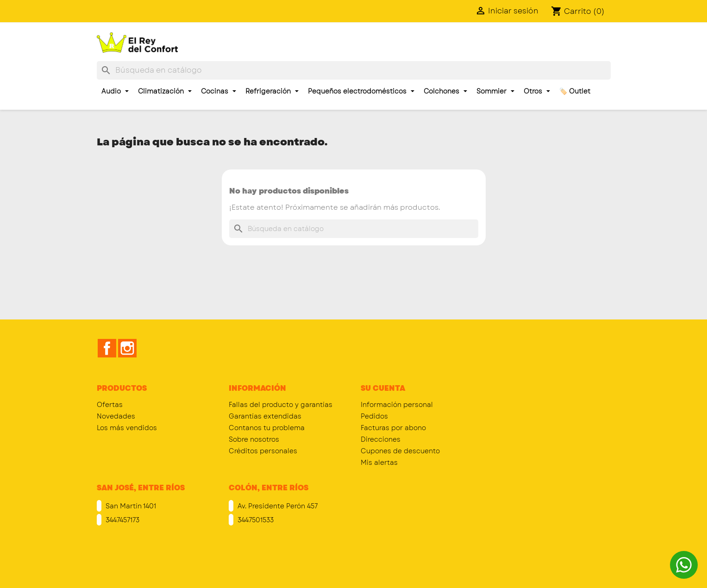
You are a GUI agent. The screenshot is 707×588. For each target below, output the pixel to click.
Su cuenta (383, 388)
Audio (115, 91)
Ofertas (110, 405)
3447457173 (122, 520)
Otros (537, 91)
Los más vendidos (127, 428)
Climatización (165, 91)
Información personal (397, 405)
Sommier (495, 91)
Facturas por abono (393, 428)
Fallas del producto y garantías (281, 405)
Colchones (445, 91)
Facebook (107, 348)
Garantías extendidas (265, 416)
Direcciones (381, 439)
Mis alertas (379, 463)
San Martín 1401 (130, 506)
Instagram (127, 348)
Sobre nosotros (254, 439)
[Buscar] (354, 70)
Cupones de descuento (400, 451)
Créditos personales (263, 451)
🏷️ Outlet (575, 91)
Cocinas (219, 91)
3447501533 (255, 520)
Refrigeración (272, 91)
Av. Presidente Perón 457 (277, 506)
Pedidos (374, 416)
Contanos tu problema (267, 428)
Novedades (116, 416)
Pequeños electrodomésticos (361, 91)
